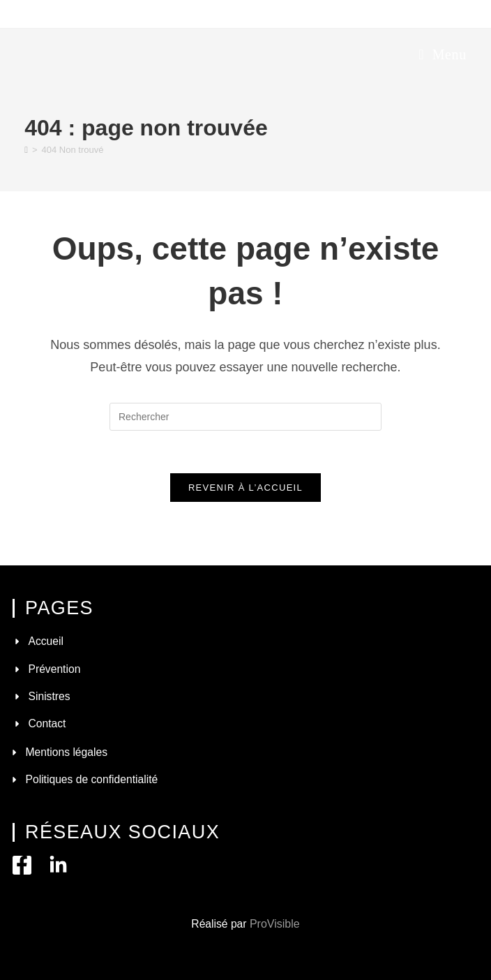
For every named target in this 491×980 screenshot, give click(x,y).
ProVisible (275, 924)
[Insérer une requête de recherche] (245, 417)
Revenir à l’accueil (245, 488)
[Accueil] (26, 150)
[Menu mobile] (443, 54)
